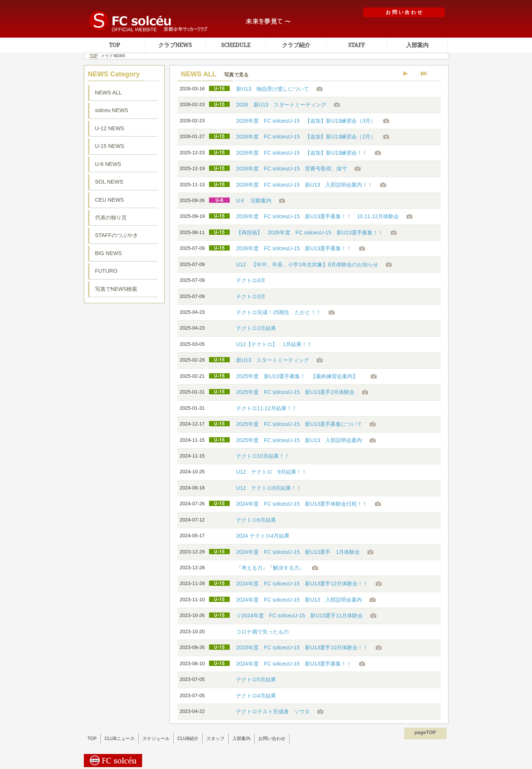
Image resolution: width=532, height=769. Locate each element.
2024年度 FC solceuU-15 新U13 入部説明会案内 (299, 600)
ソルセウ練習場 (124, 322)
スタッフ (215, 739)
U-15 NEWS (110, 146)
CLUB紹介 (188, 739)
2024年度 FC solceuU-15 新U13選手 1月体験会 (298, 552)
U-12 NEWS (110, 128)
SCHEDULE (236, 45)
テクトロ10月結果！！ (263, 456)
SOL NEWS (109, 182)
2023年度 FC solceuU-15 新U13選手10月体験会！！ (302, 647)
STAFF (357, 45)
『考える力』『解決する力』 (270, 568)
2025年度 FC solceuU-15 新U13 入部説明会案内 (299, 440)
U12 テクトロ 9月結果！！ (271, 472)
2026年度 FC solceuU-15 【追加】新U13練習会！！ (302, 153)
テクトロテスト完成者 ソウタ (273, 711)
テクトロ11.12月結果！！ (267, 408)
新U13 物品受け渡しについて (273, 89)
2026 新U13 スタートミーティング (281, 105)
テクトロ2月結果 (256, 328)
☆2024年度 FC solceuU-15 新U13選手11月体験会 (299, 616)
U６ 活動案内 (254, 201)
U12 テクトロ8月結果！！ (269, 488)
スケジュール (156, 739)
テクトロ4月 (251, 280)
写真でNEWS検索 (116, 289)
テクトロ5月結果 (256, 679)
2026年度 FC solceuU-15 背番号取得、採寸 (292, 169)
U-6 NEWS (108, 164)
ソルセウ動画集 (124, 392)
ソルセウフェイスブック (124, 354)
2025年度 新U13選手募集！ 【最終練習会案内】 (300, 376)
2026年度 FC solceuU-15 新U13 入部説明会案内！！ (304, 185)
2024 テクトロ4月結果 (263, 536)
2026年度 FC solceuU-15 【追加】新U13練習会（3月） (306, 121)
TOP (114, 45)
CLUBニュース (120, 739)
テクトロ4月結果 (256, 696)
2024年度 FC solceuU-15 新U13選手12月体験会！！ (302, 584)
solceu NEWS (112, 110)
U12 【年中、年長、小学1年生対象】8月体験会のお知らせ (307, 264)
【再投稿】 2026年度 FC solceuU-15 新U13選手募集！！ (310, 233)
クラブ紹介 (296, 45)
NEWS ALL (109, 93)
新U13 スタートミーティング (273, 360)
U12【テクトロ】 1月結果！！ (274, 344)
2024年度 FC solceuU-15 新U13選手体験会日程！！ (302, 504)
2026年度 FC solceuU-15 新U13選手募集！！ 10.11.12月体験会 (318, 216)
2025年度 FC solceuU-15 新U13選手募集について (299, 424)
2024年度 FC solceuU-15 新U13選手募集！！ (294, 664)
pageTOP (425, 732)
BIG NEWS (109, 253)
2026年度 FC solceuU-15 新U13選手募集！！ (294, 248)
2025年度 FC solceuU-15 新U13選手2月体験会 (295, 392)
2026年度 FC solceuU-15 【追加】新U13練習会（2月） (306, 137)
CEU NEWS (110, 200)
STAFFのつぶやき (117, 235)
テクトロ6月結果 (256, 520)
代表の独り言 (111, 217)
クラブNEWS (175, 45)
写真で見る (236, 75)
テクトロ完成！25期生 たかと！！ (279, 312)
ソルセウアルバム (124, 443)
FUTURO (106, 271)
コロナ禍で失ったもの (262, 632)
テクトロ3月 (251, 296)
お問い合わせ (272, 739)
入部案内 (417, 45)
